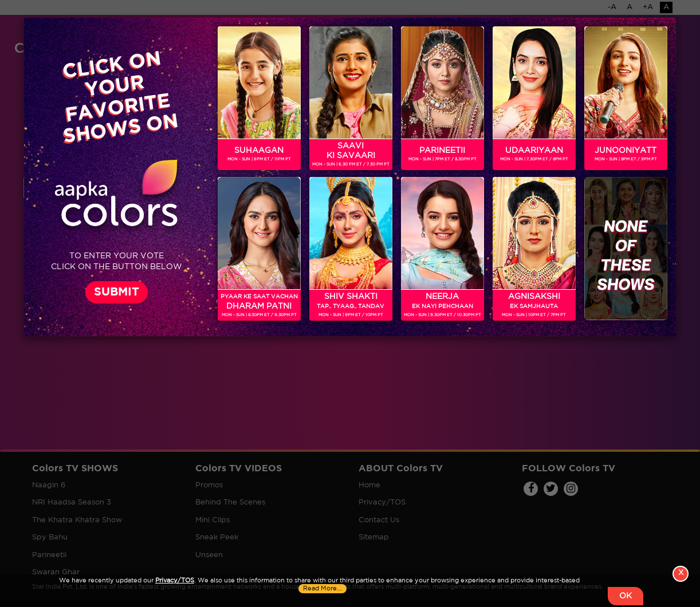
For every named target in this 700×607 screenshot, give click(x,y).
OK (626, 596)
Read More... (323, 589)
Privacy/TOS (175, 581)
